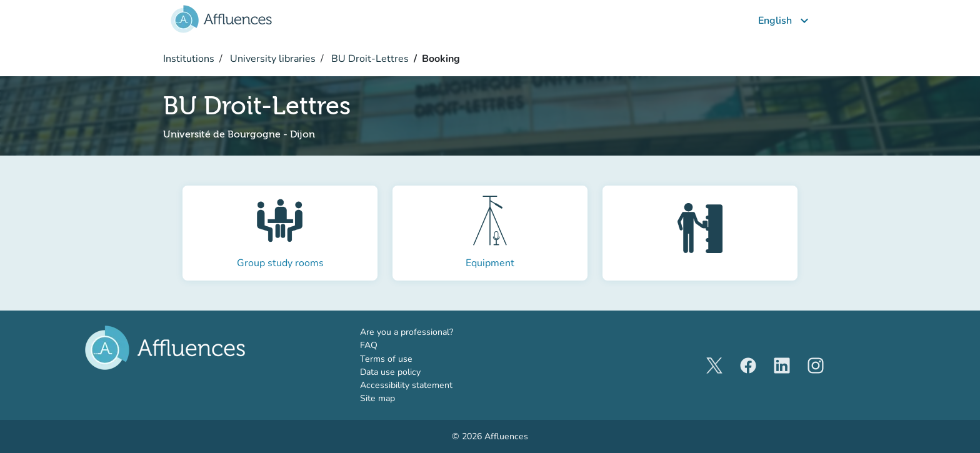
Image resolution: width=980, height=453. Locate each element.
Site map (377, 398)
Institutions (189, 59)
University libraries (272, 59)
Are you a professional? (425, 332)
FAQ (369, 345)
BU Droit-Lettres (369, 59)
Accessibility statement (406, 385)
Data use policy (390, 372)
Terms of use (386, 359)
